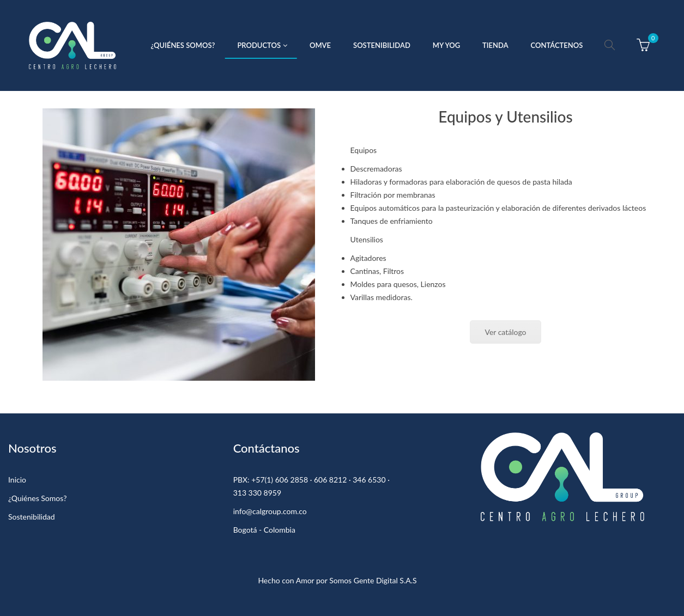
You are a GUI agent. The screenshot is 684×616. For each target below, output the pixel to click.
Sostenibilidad (32, 517)
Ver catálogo (505, 332)
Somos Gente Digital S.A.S (373, 580)
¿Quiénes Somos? (37, 498)
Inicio (17, 480)
